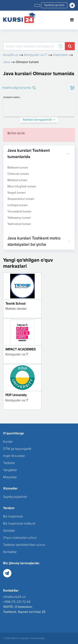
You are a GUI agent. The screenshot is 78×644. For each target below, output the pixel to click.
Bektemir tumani (18, 168)
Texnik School (15, 304)
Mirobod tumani (17, 180)
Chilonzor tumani (18, 174)
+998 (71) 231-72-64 (17, 602)
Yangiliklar (10, 470)
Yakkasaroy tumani (19, 218)
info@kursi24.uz (14, 597)
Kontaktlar (10, 552)
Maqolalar (10, 477)
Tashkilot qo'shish (54, 5)
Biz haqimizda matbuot (19, 524)
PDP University (16, 395)
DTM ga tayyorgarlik (17, 449)
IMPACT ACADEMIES (21, 349)
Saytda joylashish (15, 497)
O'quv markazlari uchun (20, 538)
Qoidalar (9, 531)
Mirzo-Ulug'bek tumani (22, 186)
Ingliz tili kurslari (14, 456)
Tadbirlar (9, 463)
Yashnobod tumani (19, 224)
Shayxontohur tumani (21, 199)
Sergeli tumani (16, 193)
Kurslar (8, 442)
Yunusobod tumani (19, 212)
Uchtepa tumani (18, 205)
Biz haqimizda (13, 516)
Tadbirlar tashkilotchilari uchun (24, 545)
